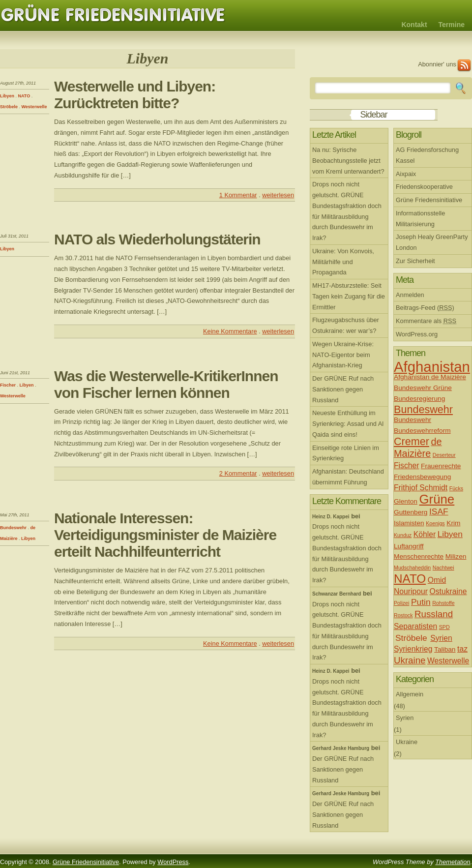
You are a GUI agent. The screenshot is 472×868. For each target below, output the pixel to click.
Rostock (403, 615)
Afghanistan (432, 367)
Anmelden (410, 295)
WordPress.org (417, 334)
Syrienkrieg (413, 649)
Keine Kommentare (230, 331)
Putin (421, 602)
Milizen (456, 556)
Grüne (437, 499)
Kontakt (414, 25)
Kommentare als (426, 321)
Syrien (441, 638)
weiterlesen (278, 195)
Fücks (456, 488)
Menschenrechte (419, 556)
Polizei (401, 603)
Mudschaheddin (412, 568)
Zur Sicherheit (415, 261)
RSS (464, 66)
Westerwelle (34, 107)
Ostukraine (448, 591)
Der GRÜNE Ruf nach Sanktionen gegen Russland (343, 389)
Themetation (453, 862)
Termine (452, 25)
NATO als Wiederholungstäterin (157, 239)
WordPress (173, 862)
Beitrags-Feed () (425, 308)
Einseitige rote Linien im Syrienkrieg (346, 453)
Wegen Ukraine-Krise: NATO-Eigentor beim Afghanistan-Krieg (343, 355)
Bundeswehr (13, 528)
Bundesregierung (419, 399)
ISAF (439, 511)
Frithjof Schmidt (421, 488)
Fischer (8, 385)
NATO (24, 96)
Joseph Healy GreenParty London (432, 242)
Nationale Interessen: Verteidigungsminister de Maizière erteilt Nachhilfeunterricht (165, 535)
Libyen (7, 96)
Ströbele (9, 107)
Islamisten (409, 523)
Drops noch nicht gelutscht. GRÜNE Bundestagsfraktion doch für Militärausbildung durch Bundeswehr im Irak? (347, 211)
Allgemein (410, 694)
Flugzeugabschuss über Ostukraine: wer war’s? (346, 325)
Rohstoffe (443, 603)
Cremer (412, 441)
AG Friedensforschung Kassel (427, 155)
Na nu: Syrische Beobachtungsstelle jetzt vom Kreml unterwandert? (348, 161)
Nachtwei (443, 568)
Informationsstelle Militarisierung (420, 219)
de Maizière (418, 448)
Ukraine (410, 660)
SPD (444, 627)
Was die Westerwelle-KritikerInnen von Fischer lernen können (166, 384)
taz (462, 649)
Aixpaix (406, 174)
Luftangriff (409, 546)
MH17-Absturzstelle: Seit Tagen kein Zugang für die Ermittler (349, 296)
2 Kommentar (238, 473)
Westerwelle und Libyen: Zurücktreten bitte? (135, 95)
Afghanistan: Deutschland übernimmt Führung (348, 477)
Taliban (445, 649)
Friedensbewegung (422, 477)
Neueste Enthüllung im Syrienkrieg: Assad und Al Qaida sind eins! (348, 424)
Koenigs (435, 523)
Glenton (406, 501)
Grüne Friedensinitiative (113, 15)
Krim (453, 523)
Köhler (425, 534)
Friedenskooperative (424, 187)
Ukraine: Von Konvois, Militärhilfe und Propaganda (343, 262)
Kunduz (403, 535)
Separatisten (415, 626)
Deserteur (444, 455)
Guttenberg (411, 512)
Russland (434, 614)
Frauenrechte (441, 466)
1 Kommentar (238, 195)
